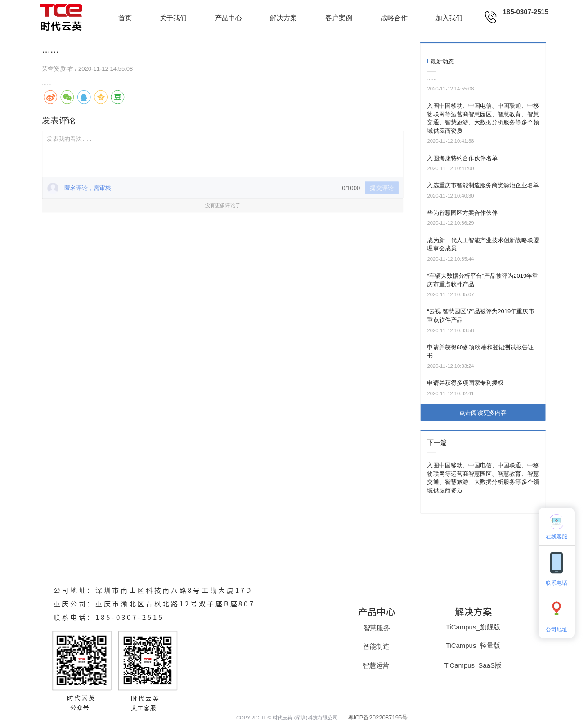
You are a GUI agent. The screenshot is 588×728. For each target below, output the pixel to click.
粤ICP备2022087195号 (378, 717)
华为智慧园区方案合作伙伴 (462, 213)
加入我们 (449, 18)
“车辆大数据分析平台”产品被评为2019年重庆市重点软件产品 (483, 280)
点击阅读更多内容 (483, 412)
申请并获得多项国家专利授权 (465, 383)
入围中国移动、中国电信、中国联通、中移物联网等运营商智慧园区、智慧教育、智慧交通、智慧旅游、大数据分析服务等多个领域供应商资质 (483, 118)
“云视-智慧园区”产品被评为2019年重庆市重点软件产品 (480, 316)
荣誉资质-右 (58, 68)
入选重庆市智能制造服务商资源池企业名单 (483, 185)
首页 (125, 18)
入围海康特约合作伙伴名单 (462, 158)
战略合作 (394, 18)
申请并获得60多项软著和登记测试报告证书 (480, 352)
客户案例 (339, 18)
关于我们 (173, 18)
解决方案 (283, 18)
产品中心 (229, 18)
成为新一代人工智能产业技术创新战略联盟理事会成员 (483, 244)
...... (432, 78)
